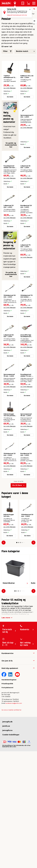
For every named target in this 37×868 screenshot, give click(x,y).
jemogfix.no (7, 730)
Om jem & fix (7, 661)
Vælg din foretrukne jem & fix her (17, 15)
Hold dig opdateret (10, 668)
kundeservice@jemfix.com (14, 703)
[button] (17, 543)
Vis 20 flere (17, 485)
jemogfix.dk (7, 722)
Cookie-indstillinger (11, 735)
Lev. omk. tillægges (10, 88)
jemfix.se (6, 726)
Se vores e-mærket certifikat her (11, 710)
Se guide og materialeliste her (11, 145)
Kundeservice (7, 653)
